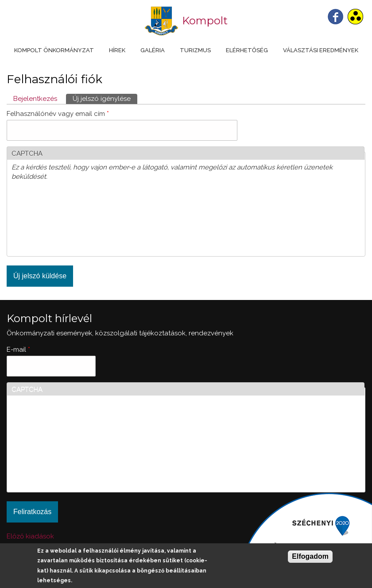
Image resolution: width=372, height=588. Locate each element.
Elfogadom (310, 556)
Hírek (117, 50)
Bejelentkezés (35, 99)
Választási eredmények (321, 50)
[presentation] (48, 220)
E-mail (18, 350)
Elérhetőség (247, 50)
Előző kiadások (30, 536)
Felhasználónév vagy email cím (58, 114)
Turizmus (195, 50)
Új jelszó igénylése (105, 98)
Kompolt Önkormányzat (54, 50)
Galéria (153, 50)
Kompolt (205, 21)
